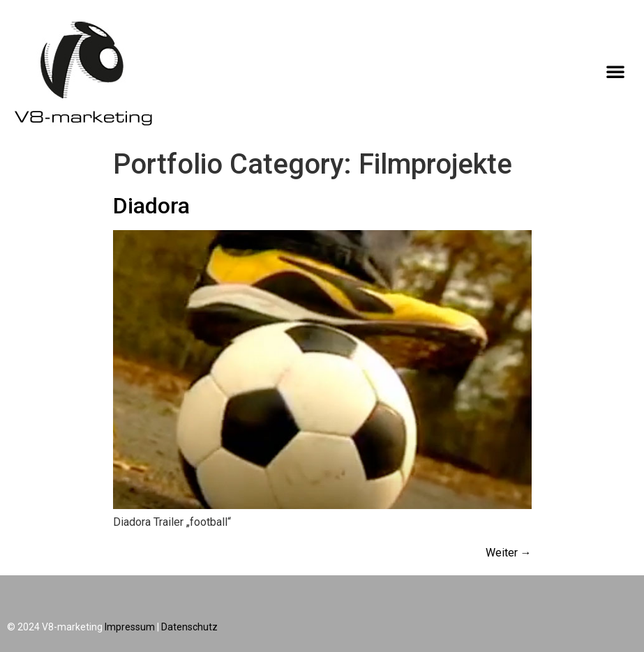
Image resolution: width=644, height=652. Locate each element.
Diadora (151, 206)
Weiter (509, 553)
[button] (615, 71)
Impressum (130, 627)
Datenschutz (189, 627)
